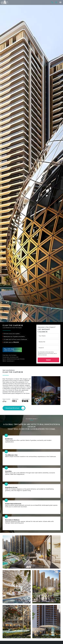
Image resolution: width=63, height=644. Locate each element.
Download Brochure (15, 408)
